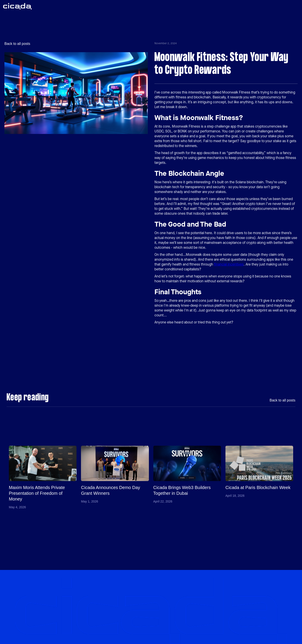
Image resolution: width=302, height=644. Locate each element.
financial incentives (229, 264)
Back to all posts (17, 44)
